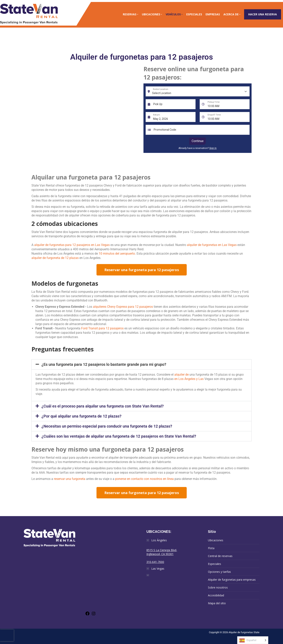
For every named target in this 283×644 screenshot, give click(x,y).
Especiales (215, 564)
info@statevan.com (243, 4)
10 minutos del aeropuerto (117, 254)
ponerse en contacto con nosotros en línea (144, 479)
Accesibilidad (216, 595)
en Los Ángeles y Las (189, 379)
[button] (141, 364)
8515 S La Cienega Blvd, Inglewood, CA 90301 (162, 552)
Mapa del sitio (217, 603)
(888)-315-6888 (208, 4)
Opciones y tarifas (219, 572)
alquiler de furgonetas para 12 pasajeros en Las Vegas (72, 245)
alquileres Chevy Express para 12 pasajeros (123, 307)
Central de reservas (220, 556)
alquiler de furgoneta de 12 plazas (55, 258)
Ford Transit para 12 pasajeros (102, 328)
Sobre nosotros (218, 587)
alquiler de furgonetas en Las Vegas (212, 245)
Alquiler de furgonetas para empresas (232, 580)
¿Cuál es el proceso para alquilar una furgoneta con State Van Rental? (103, 406)
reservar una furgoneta (70, 479)
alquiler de (181, 375)
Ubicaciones (216, 540)
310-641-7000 (155, 562)
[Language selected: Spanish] (253, 640)
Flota (211, 548)
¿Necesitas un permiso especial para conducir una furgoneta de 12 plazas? (107, 426)
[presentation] (7, 635)
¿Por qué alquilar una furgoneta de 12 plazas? (81, 416)
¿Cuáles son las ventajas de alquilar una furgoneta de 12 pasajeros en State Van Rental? (119, 436)
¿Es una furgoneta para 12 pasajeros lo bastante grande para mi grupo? (104, 364)
